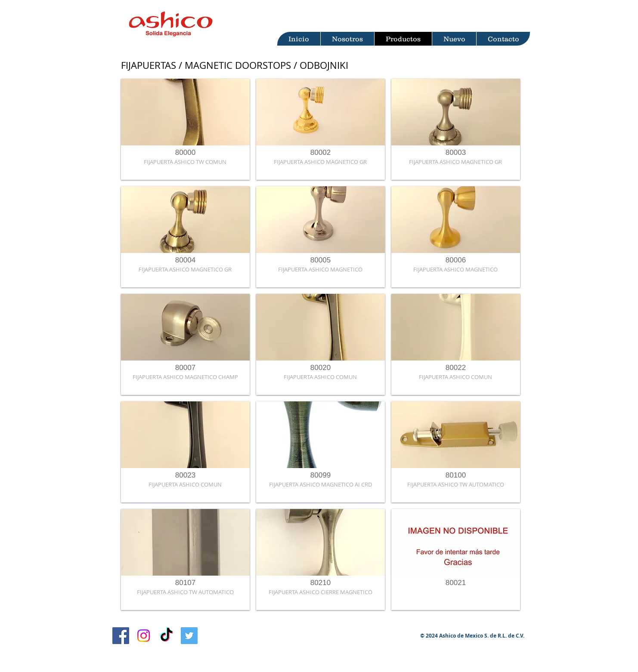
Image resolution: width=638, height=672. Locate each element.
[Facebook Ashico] (121, 636)
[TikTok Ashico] (166, 636)
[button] (185, 129)
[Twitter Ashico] (189, 636)
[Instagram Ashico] (144, 636)
